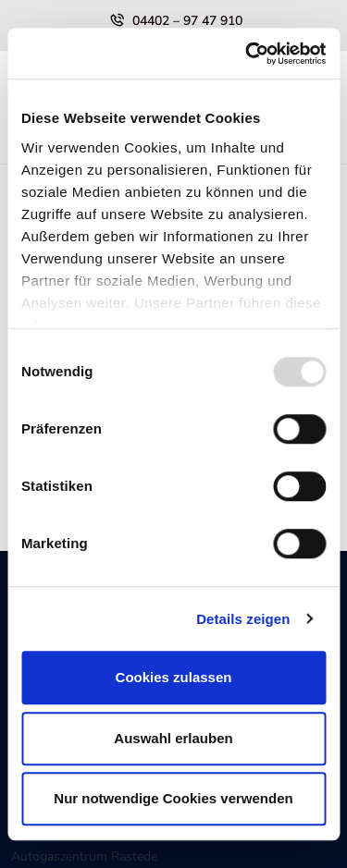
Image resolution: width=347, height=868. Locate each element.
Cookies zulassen (174, 677)
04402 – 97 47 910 (187, 21)
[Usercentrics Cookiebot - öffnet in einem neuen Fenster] (247, 54)
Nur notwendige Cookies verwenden (173, 798)
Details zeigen (243, 619)
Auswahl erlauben (173, 738)
